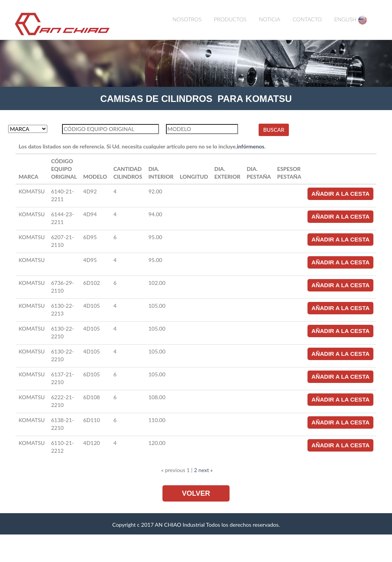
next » (206, 470)
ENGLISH (351, 20)
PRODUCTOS (230, 19)
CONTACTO (307, 19)
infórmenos (251, 146)
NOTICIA (270, 19)
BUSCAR (274, 130)
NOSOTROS (187, 19)
